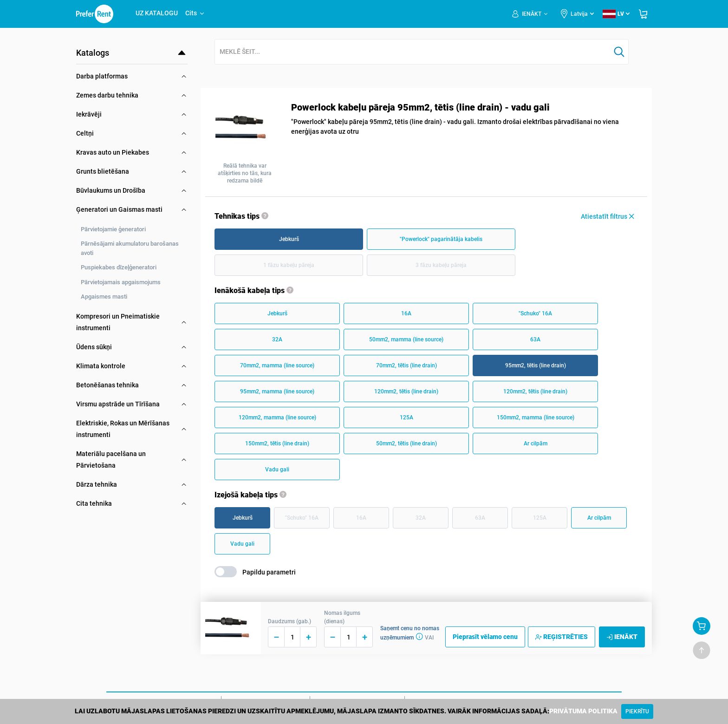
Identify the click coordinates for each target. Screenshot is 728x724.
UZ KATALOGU (157, 13)
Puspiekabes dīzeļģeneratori (119, 267)
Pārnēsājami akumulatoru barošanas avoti (130, 248)
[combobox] (413, 52)
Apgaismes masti (104, 297)
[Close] (637, 711)
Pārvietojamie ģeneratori (113, 229)
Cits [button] (195, 13)
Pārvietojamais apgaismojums (121, 282)
